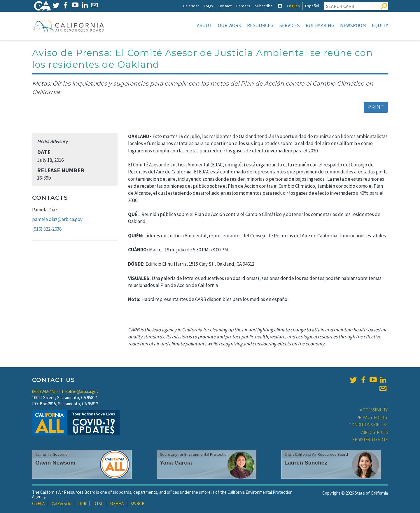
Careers (243, 6)
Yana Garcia (176, 463)
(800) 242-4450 (45, 391)
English (293, 6)
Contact (225, 6)
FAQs (208, 6)
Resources (260, 25)
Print (376, 107)
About (204, 25)
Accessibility (374, 410)
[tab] (280, 6)
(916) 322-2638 (47, 229)
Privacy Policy (372, 417)
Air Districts (375, 432)
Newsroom (353, 25)
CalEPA (38, 504)
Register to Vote (370, 440)
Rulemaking (320, 25)
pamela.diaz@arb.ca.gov (57, 219)
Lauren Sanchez (306, 463)
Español (312, 6)
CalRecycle (62, 504)
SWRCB (138, 504)
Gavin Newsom (55, 463)
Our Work (230, 25)
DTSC (98, 504)
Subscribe (264, 6)
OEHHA (117, 504)
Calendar (191, 6)
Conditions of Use (368, 425)
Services (289, 25)
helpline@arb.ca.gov (80, 391)
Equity (380, 25)
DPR (82, 504)
